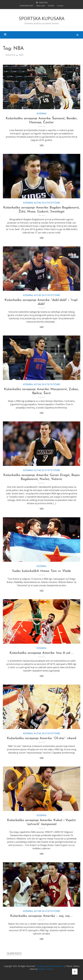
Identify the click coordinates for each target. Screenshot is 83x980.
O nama (60, 6)
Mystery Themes (45, 969)
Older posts (14, 953)
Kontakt (51, 6)
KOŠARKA (41, 114)
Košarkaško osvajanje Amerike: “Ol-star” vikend (42, 738)
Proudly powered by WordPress (50, 966)
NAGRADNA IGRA (27, 6)
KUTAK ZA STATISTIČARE (47, 203)
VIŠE (42, 145)
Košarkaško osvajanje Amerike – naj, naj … (41, 916)
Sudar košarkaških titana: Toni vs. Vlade (41, 571)
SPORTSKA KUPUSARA (42, 18)
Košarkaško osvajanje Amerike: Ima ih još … (41, 653)
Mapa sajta (41, 6)
